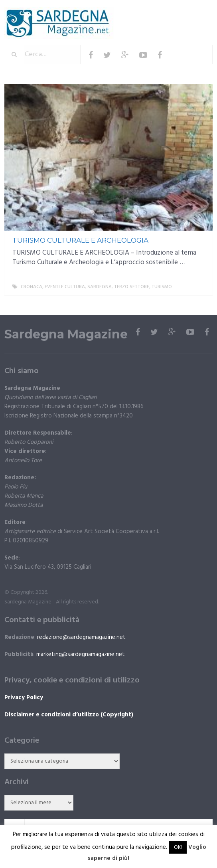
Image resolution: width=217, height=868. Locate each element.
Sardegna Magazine (66, 334)
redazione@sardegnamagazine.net (81, 637)
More (200, 287)
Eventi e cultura (65, 287)
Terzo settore (132, 287)
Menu (188, 12)
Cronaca (32, 287)
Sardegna (100, 287)
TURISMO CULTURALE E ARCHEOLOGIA (80, 240)
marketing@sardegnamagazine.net (81, 654)
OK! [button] (178, 847)
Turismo (162, 287)
